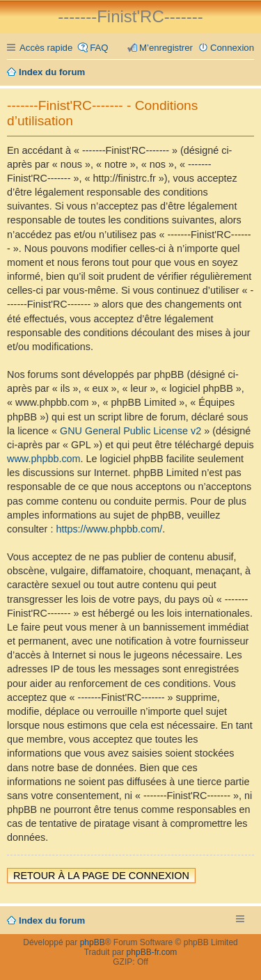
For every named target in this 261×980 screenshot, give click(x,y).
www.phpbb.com (44, 459)
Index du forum (52, 920)
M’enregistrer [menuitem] (166, 48)
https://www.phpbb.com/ (109, 529)
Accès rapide (46, 48)
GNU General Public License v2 (130, 431)
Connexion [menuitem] (232, 48)
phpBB (93, 942)
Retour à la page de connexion (101, 876)
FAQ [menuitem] (99, 48)
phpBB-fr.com (152, 952)
